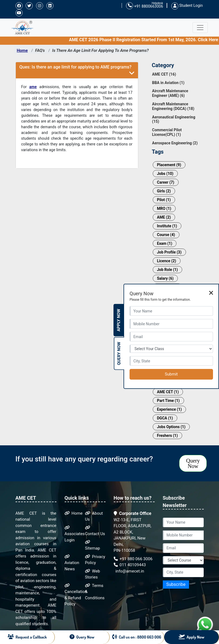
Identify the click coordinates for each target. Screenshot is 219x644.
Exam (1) (165, 243)
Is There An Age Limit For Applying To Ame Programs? (100, 50)
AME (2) (164, 217)
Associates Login (75, 534)
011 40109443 (130, 565)
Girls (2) (164, 191)
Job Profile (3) (169, 252)
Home (22, 50)
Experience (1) (169, 409)
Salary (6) (165, 278)
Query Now (193, 463)
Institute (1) (167, 226)
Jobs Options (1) (171, 427)
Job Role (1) (168, 270)
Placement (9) (169, 165)
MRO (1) (164, 208)
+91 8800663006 (144, 6)
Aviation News (72, 563)
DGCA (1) (165, 418)
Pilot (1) (164, 200)
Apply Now (119, 320)
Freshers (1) (167, 436)
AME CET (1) (168, 392)
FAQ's (40, 50)
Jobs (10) (165, 174)
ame (33, 87)
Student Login (187, 5)
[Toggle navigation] (200, 28)
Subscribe (176, 584)
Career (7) (166, 182)
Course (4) (166, 235)
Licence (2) (167, 261)
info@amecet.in (129, 571)
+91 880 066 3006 (133, 559)
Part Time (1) (168, 401)
